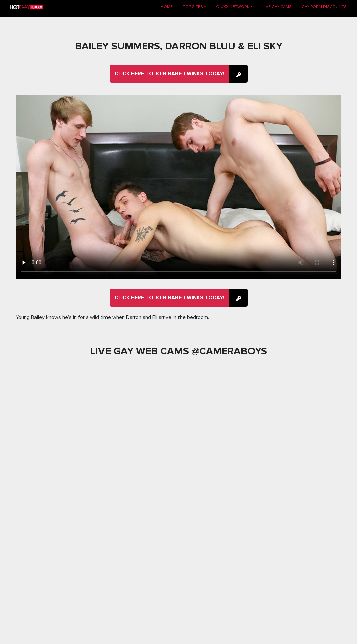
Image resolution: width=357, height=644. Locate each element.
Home (169, 7)
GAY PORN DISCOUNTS (324, 7)
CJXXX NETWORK (233, 7)
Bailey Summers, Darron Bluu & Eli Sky (179, 46)
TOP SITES (193, 7)
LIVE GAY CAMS (277, 7)
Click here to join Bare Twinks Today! (169, 74)
